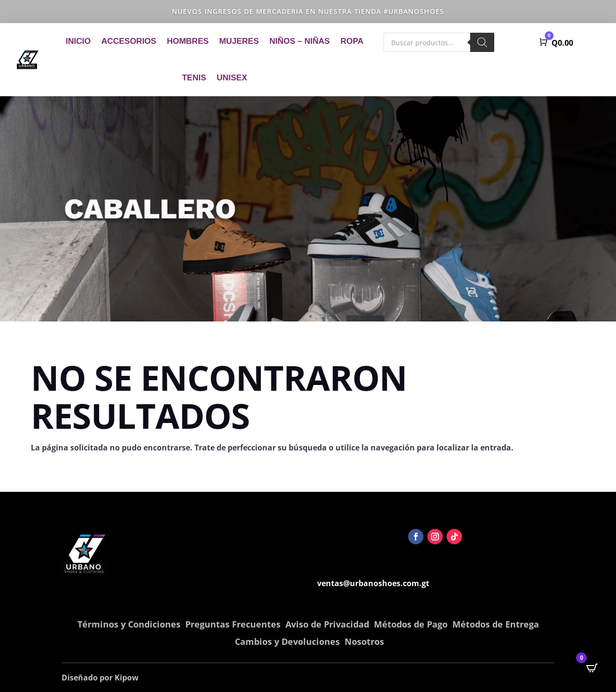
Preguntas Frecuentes (233, 624)
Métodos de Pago (411, 624)
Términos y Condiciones (129, 624)
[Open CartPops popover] (592, 668)
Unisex (232, 78)
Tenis (194, 78)
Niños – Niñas (300, 41)
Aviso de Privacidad (327, 624)
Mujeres (239, 41)
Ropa (352, 41)
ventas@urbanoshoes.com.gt (373, 583)
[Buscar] (482, 42)
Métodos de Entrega (496, 624)
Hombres (188, 41)
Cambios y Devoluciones (287, 641)
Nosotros (364, 641)
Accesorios (128, 41)
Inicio (78, 41)
